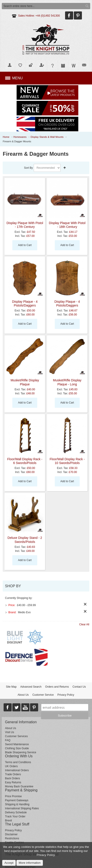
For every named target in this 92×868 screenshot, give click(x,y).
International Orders (17, 770)
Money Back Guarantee (19, 786)
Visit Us (9, 732)
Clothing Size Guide (17, 748)
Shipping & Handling (17, 804)
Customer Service (43, 695)
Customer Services (16, 736)
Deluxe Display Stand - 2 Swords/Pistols (25, 540)
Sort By (28, 168)
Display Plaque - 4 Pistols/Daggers (25, 303)
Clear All (84, 624)
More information (30, 863)
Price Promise (13, 796)
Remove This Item (85, 604)
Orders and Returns (57, 687)
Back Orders (12, 778)
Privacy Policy (66, 695)
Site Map (11, 687)
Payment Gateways (17, 800)
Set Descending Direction (65, 168)
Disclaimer (11, 834)
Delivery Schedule (16, 812)
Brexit (8, 820)
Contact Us (79, 687)
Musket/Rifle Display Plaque (25, 382)
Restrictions (12, 838)
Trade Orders (13, 774)
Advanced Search (31, 687)
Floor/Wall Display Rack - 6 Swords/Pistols (25, 461)
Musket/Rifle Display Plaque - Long (67, 382)
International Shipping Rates (22, 808)
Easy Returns (13, 782)
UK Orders (11, 766)
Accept (9, 863)
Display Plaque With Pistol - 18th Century (67, 225)
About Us (23, 695)
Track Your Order (15, 816)
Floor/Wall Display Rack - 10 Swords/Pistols (67, 461)
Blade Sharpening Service (21, 752)
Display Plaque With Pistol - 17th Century (25, 225)
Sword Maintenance (17, 744)
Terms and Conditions (18, 762)
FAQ (8, 740)
